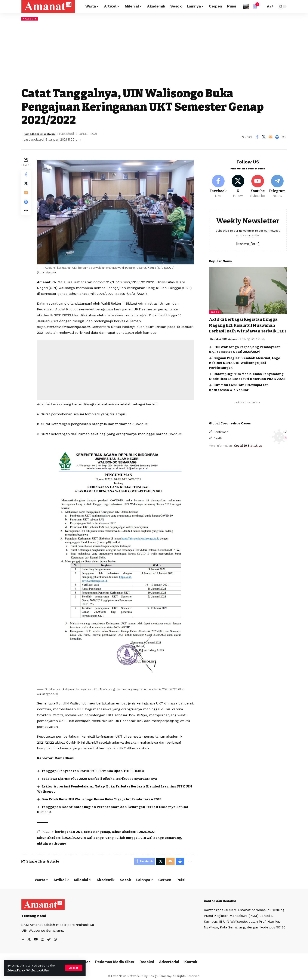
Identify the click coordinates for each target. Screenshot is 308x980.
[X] (238, 184)
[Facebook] (218, 184)
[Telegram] (277, 184)
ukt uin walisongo (53, 841)
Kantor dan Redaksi (221, 899)
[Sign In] (246, 6)
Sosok (215, 311)
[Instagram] (43, 938)
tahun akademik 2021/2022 (134, 829)
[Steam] (50, 938)
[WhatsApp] (56, 938)
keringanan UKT (70, 829)
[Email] (270, 137)
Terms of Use (44, 970)
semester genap (98, 829)
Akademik (30, 19)
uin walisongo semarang (162, 835)
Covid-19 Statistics (248, 451)
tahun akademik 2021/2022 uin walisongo (71, 835)
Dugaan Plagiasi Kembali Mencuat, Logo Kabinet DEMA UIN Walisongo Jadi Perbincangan (245, 368)
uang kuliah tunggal (123, 835)
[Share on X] (264, 137)
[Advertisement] (154, 54)
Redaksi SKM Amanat (225, 344)
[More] (284, 137)
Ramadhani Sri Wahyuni (42, 134)
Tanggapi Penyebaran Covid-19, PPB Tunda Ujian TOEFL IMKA (97, 769)
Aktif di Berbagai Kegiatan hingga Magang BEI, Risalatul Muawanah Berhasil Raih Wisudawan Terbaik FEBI (243, 327)
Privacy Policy (18, 970)
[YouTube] (36, 938)
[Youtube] (258, 184)
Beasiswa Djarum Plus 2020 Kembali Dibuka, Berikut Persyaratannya (104, 776)
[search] (262, 6)
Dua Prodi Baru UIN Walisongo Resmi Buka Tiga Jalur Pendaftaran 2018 (106, 797)
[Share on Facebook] (257, 137)
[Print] (277, 137)
